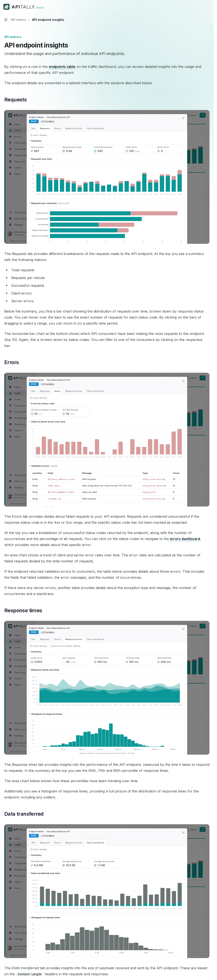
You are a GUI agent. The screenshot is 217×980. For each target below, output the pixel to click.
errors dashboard (185, 539)
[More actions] (211, 7)
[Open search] (203, 7)
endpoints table (62, 67)
